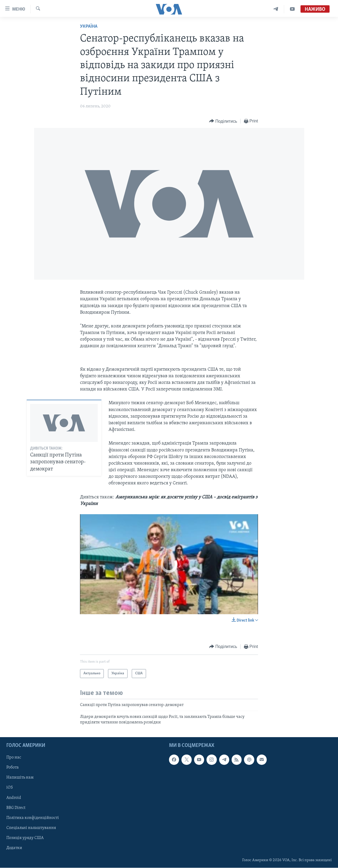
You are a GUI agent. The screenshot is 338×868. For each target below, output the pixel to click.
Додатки (14, 848)
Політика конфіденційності (33, 818)
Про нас (14, 758)
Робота (13, 768)
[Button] (223, 121)
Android (14, 798)
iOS (10, 788)
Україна (89, 27)
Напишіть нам (20, 778)
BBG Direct (16, 808)
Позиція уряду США (25, 838)
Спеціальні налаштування (31, 828)
